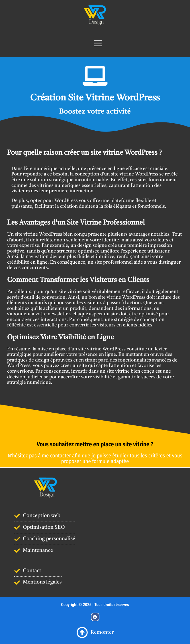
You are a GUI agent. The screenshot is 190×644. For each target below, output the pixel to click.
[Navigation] (95, 43)
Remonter (95, 633)
